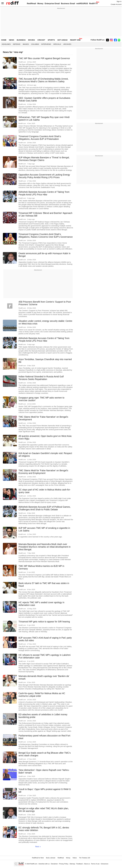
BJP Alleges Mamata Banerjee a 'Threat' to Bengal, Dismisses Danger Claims (44, 159)
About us (87, 864)
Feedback (79, 864)
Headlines (6, 44)
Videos (75, 858)
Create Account (116, 4)
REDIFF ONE (75, 40)
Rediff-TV (93, 3)
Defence (17, 44)
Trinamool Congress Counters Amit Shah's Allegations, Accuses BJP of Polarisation (40, 138)
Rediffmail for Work (38, 858)
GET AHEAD (63, 40)
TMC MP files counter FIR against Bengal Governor (44, 58)
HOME (4, 40)
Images (26, 44)
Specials (57, 44)
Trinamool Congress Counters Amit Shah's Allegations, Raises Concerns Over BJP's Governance (46, 236)
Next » (38, 847)
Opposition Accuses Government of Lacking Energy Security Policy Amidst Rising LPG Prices (44, 176)
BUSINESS (21, 40)
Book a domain (51, 858)
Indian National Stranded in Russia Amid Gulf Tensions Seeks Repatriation (41, 378)
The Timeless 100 (85, 858)
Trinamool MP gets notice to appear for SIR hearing (44, 622)
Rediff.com (34, 864)
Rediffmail (32, 3)
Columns (35, 44)
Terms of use (95, 864)
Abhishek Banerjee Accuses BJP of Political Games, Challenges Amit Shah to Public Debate (45, 508)
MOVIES (31, 40)
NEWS (11, 40)
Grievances (105, 864)
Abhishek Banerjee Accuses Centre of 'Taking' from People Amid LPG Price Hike (44, 193)
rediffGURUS (82, 3)
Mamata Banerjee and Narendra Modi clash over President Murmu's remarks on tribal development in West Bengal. (44, 547)
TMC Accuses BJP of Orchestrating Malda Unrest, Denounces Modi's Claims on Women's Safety (43, 80)
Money (40, 3)
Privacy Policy (64, 864)
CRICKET (41, 40)
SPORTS (51, 40)
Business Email (68, 3)
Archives (67, 44)
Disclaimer (54, 864)
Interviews (46, 44)
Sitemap (72, 864)
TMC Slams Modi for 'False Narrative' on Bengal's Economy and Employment (43, 472)
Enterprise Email (52, 3)
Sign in (119, 1)
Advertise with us (44, 864)
